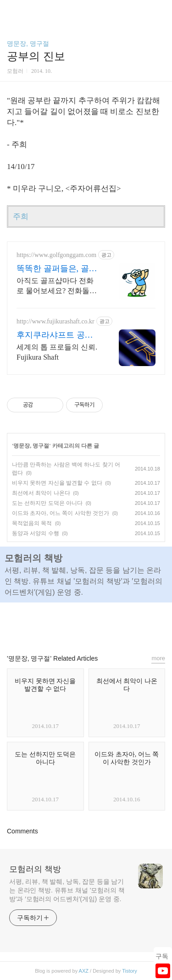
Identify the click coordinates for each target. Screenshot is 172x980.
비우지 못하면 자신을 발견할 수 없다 (57, 483)
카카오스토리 (86, 624)
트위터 (107, 624)
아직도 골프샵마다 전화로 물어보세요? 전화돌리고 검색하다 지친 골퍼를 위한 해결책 (57, 286)
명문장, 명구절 (28, 44)
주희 (21, 216)
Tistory (130, 971)
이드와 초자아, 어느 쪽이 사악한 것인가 (61, 513)
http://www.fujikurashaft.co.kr (55, 321)
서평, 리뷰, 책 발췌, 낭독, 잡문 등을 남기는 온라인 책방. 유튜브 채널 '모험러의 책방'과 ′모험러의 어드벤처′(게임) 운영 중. (67, 890)
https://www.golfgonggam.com (56, 255)
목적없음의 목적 (32, 523)
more (158, 658)
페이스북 (65, 624)
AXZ (84, 971)
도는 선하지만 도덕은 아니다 (47, 503)
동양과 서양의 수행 (36, 533)
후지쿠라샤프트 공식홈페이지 (55, 335)
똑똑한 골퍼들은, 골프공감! (57, 269)
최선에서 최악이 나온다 (41, 493)
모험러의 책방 (35, 869)
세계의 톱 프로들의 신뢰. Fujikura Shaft (57, 352)
